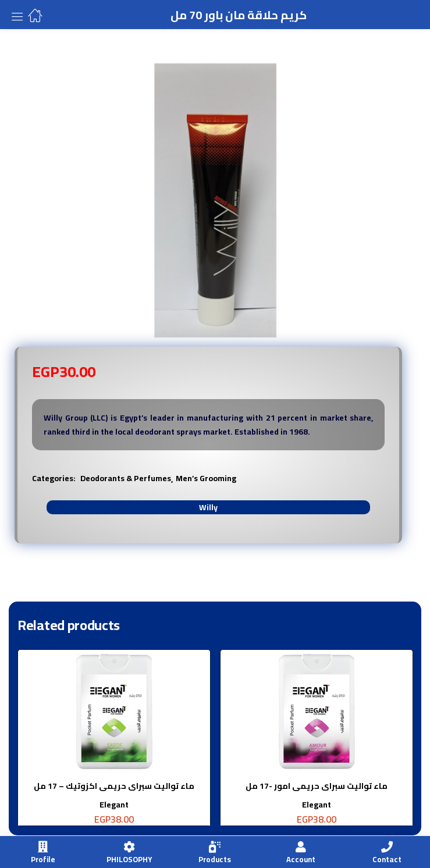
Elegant (114, 805)
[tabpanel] (114, 742)
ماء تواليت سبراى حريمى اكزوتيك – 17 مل (114, 786)
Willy (208, 507)
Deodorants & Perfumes (126, 478)
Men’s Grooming (206, 478)
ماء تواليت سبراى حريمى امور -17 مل (317, 786)
